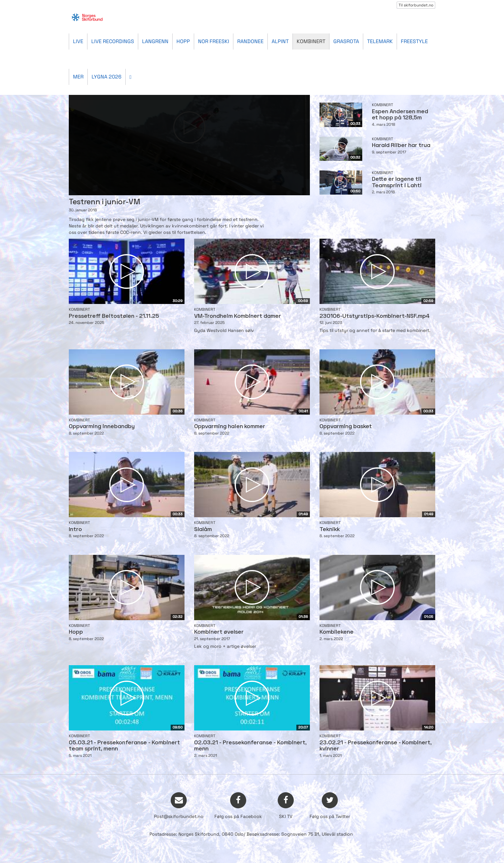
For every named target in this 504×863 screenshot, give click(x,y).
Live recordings (113, 41)
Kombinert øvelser (219, 632)
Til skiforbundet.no (416, 5)
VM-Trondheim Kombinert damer (238, 316)
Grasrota (346, 41)
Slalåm (203, 530)
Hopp (183, 41)
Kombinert (311, 41)
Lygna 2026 (107, 77)
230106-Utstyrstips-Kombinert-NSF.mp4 (375, 316)
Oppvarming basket (346, 427)
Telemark (380, 41)
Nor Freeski (214, 41)
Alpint (280, 41)
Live (78, 41)
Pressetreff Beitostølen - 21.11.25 (114, 316)
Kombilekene (337, 632)
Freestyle (414, 41)
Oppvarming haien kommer (230, 427)
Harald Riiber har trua (401, 146)
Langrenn (155, 41)
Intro (75, 530)
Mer (78, 77)
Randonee (250, 41)
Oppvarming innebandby (102, 427)
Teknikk (330, 530)
